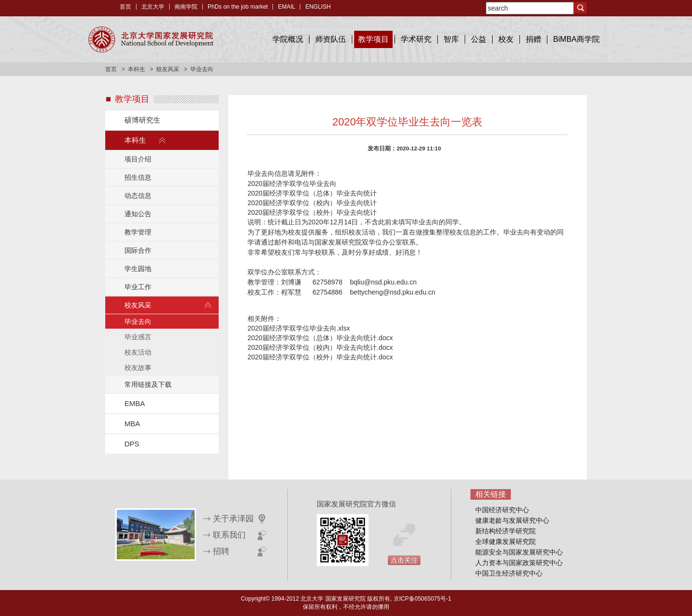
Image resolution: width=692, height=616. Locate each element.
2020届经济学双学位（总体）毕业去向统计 (312, 193)
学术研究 (416, 39)
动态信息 (138, 196)
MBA (132, 424)
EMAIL (286, 7)
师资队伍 (331, 39)
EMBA (135, 403)
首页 (125, 7)
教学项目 (373, 39)
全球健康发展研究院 (506, 542)
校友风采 (168, 69)
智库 (451, 39)
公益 (479, 39)
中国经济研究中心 (502, 510)
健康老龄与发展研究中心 (512, 520)
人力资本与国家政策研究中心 (519, 563)
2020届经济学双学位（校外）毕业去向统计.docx (320, 357)
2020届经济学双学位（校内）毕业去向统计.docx (320, 347)
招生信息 (138, 177)
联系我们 (229, 535)
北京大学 (153, 7)
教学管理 (138, 232)
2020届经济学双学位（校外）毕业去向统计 (312, 212)
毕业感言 (138, 337)
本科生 (136, 69)
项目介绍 (138, 159)
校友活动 (138, 352)
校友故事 (138, 368)
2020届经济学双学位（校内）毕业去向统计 (312, 203)
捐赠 (533, 39)
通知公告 (138, 214)
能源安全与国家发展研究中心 (519, 552)
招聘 (221, 551)
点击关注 (404, 560)
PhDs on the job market (238, 7)
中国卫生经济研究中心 (509, 573)
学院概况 (288, 39)
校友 (506, 39)
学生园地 (138, 269)
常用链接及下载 (148, 384)
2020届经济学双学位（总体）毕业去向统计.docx (320, 338)
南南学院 (186, 7)
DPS (132, 444)
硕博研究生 (142, 120)
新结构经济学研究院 (506, 531)
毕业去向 (138, 321)
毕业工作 (138, 287)
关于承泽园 (233, 519)
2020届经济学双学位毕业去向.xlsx (299, 328)
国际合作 (138, 250)
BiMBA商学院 (576, 39)
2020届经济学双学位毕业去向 (292, 184)
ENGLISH (318, 7)
